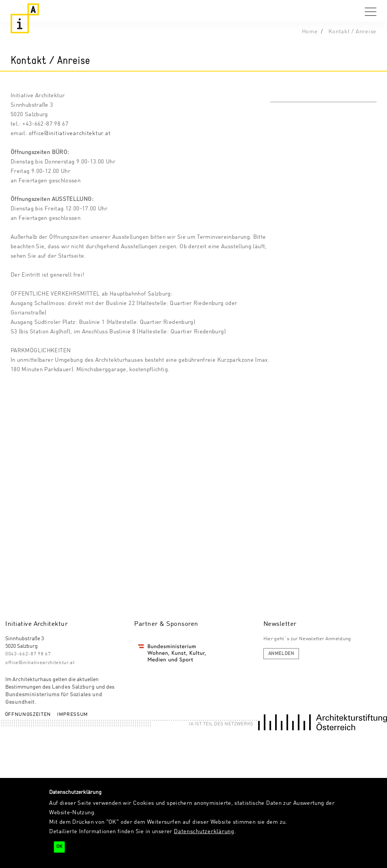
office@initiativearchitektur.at (70, 134)
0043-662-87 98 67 (28, 654)
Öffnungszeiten (28, 715)
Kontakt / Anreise (353, 32)
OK (59, 847)
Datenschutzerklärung (204, 832)
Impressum (73, 715)
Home (310, 32)
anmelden (281, 654)
